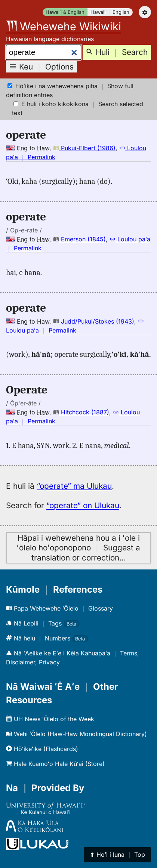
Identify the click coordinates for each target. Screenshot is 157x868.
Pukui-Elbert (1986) (84, 148)
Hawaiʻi (98, 12)
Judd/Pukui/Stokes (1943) (94, 321)
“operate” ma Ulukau (74, 486)
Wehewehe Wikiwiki (64, 26)
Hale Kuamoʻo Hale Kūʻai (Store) (55, 764)
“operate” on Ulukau (83, 505)
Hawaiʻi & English (65, 12)
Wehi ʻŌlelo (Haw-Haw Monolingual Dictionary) (76, 734)
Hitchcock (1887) (81, 412)
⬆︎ (117, 855)
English (121, 12)
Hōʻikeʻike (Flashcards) (42, 749)
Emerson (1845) (79, 239)
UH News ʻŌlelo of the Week (50, 719)
